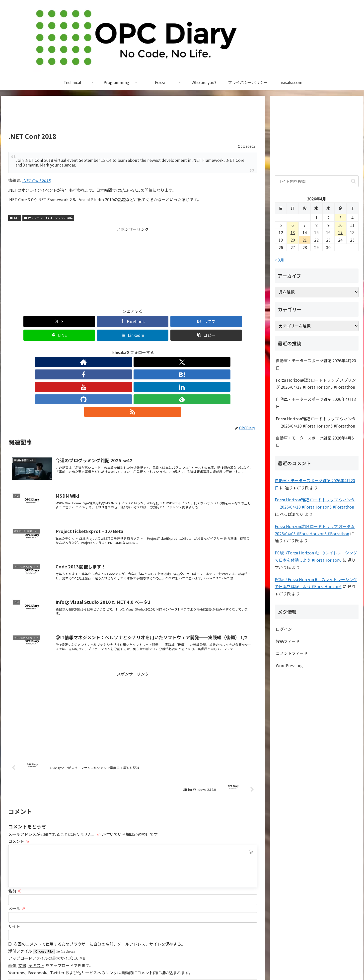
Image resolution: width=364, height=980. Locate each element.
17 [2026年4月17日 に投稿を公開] (340, 232)
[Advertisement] (133, 116)
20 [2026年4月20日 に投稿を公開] (293, 240)
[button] (237, 321)
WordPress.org (289, 665)
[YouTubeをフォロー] (133, 348)
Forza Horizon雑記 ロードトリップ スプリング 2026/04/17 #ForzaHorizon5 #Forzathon (316, 384)
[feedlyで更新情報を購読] (167, 348)
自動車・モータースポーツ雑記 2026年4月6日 (315, 441)
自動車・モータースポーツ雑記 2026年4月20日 (316, 364)
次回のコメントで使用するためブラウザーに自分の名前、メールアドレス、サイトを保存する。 (99, 880)
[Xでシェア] (28, 321)
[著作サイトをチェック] (87, 348)
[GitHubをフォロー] (156, 348)
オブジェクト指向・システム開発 (48, 218)
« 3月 (279, 260)
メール (17, 845)
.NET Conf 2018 (36, 180)
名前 (15, 827)
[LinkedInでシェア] (196, 321)
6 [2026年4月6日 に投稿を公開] (293, 225)
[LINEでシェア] (154, 321)
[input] (317, 181)
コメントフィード (292, 653)
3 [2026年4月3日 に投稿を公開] (340, 218)
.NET (15, 218)
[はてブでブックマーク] (112, 321)
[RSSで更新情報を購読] (179, 348)
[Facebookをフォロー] (110, 348)
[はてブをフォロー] (121, 348)
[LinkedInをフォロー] (144, 348)
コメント (19, 778)
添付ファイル (21, 887)
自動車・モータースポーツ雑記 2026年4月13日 (316, 403)
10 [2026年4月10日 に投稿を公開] (340, 225)
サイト (14, 863)
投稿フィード (288, 641)
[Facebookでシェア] (70, 321)
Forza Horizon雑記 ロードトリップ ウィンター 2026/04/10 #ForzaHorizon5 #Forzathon (316, 422)
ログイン (284, 629)
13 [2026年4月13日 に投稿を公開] (293, 232)
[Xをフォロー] (98, 348)
